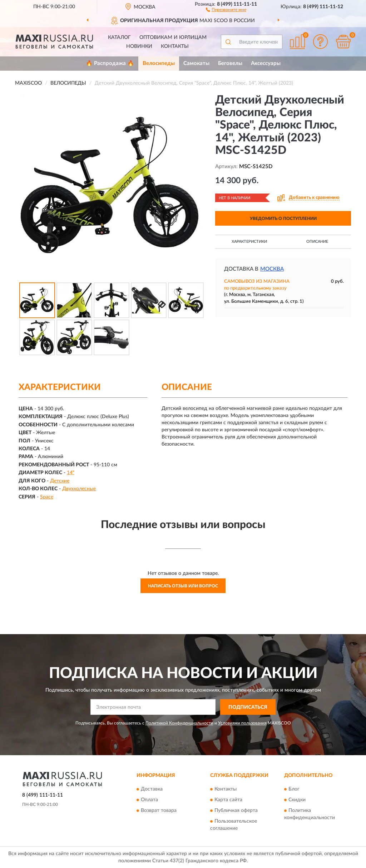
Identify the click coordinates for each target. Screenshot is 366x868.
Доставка (152, 789)
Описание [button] (317, 242)
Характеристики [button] (249, 242)
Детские (60, 481)
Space (47, 497)
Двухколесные (79, 489)
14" (71, 473)
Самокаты (196, 63)
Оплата (149, 800)
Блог (294, 789)
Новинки (139, 46)
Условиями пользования (242, 723)
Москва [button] (272, 269)
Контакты (175, 46)
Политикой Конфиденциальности (179, 723)
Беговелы (230, 63)
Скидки (297, 800)
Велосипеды (159, 63)
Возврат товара (159, 811)
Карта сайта (228, 800)
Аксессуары (266, 63)
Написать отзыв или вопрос (183, 586)
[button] (226, 9)
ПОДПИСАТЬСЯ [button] (248, 707)
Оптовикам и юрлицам (173, 37)
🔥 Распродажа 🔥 (110, 63)
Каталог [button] (119, 37)
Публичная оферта (236, 811)
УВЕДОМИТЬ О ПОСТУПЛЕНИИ (283, 219)
